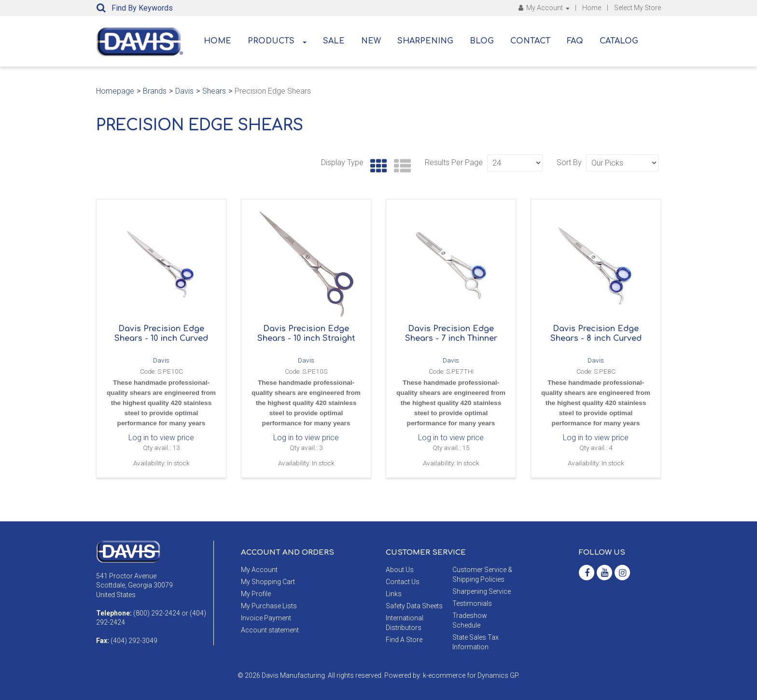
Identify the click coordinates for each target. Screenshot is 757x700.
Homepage (115, 91)
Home (592, 8)
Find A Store (404, 640)
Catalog (619, 41)
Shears (214, 91)
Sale (334, 41)
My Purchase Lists (269, 606)
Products (277, 41)
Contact (530, 41)
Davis (184, 91)
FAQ (575, 41)
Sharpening (425, 41)
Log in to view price (161, 438)
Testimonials (472, 603)
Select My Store (638, 8)
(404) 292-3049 (134, 641)
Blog (482, 41)
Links (394, 594)
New (371, 41)
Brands (155, 91)
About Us (400, 570)
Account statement (270, 630)
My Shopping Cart (268, 582)
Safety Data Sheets (414, 606)
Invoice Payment (266, 618)
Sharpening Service (482, 591)
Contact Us (403, 582)
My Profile (256, 594)
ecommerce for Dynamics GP (473, 675)
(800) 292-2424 (157, 613)
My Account (544, 8)
